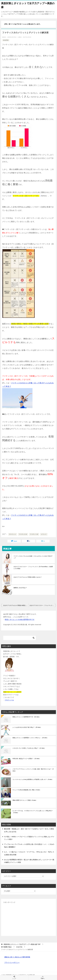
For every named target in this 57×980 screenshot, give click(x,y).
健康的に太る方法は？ (20, 588)
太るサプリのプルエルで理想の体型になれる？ (28, 577)
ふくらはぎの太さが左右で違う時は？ (27, 727)
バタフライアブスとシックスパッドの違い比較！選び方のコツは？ (33, 770)
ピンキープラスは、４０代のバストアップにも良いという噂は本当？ (33, 812)
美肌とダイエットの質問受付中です (26, 717)
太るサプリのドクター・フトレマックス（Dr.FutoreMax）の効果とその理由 (33, 568)
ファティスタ (23, 534)
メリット (44, 534)
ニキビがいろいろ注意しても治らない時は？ (29, 748)
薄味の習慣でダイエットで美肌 (25, 800)
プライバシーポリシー (12, 962)
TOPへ (43, 977)
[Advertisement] (28, 919)
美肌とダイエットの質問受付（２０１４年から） (30, 738)
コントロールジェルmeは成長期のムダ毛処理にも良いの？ (33, 779)
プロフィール (9, 700)
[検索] (20, 638)
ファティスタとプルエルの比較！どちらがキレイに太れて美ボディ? (33, 557)
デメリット (13, 534)
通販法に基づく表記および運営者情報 (17, 957)
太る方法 (6, 40)
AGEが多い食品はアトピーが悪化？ (26, 759)
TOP (22, 944)
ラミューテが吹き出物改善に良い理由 (27, 790)
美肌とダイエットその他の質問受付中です (20, 620)
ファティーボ (34, 534)
